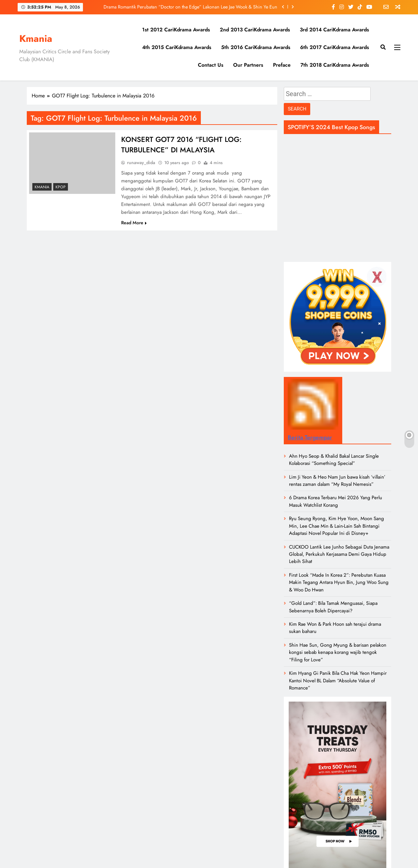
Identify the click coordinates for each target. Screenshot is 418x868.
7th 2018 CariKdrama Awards (335, 65)
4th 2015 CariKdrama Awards (177, 47)
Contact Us (211, 65)
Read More (134, 223)
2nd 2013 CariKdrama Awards (255, 30)
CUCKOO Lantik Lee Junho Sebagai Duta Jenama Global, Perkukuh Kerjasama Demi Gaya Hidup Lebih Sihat (339, 554)
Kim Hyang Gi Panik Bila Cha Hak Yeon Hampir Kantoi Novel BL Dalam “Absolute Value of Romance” (338, 681)
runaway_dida (141, 162)
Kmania (36, 39)
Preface (282, 65)
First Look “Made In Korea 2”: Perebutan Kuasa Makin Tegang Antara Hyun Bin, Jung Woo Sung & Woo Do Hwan (339, 582)
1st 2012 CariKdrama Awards (176, 30)
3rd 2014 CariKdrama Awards (334, 30)
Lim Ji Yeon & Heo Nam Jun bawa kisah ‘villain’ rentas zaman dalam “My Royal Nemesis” (337, 481)
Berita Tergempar (310, 437)
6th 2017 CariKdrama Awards (335, 47)
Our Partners (248, 65)
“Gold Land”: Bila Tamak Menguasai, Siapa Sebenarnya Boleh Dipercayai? (333, 607)
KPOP (61, 187)
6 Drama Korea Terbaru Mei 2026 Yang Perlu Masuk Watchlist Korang (336, 501)
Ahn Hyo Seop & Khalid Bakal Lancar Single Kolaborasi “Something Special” (334, 460)
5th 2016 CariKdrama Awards (256, 47)
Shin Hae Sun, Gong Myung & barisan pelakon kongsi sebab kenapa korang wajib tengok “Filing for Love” (338, 652)
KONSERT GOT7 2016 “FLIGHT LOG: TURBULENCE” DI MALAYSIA (181, 145)
